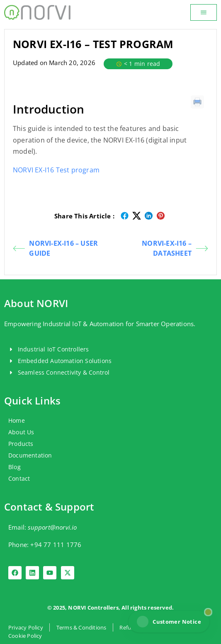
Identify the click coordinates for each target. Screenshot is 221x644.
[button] (204, 12)
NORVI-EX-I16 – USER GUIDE (55, 248)
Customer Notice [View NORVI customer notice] (169, 622)
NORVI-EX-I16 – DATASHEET (175, 248)
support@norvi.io (52, 527)
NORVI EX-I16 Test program (56, 170)
